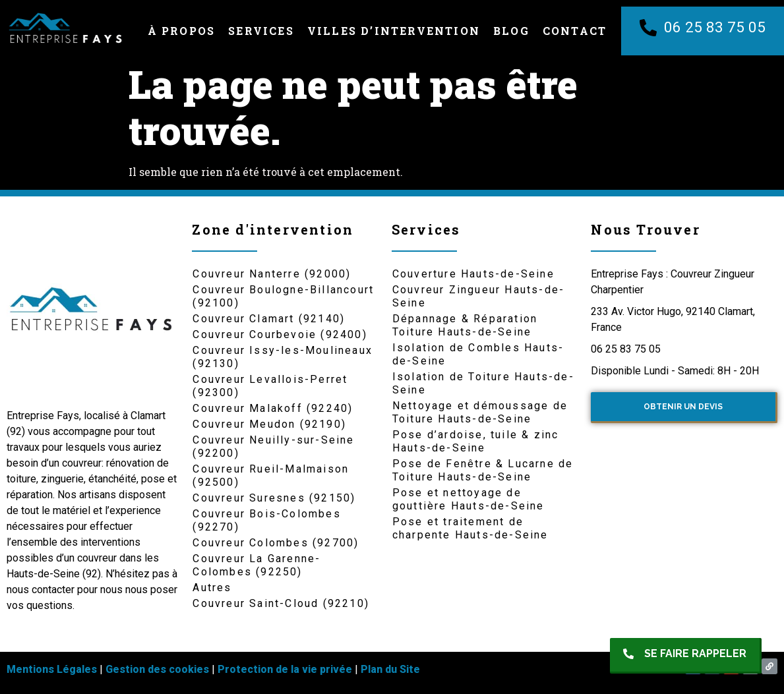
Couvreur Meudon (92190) (269, 424)
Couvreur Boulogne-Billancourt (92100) (283, 296)
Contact (575, 31)
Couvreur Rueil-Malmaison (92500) (271, 476)
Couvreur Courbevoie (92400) (280, 334)
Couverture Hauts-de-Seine (473, 274)
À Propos (182, 31)
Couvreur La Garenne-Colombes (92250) (256, 565)
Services (261, 31)
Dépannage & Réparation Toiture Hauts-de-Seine (465, 325)
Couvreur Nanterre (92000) (272, 274)
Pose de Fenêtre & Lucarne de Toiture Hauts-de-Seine (483, 470)
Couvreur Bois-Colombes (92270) (266, 520)
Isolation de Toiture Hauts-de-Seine (483, 383)
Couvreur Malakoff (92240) (273, 408)
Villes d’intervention (394, 31)
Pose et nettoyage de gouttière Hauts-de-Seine (468, 499)
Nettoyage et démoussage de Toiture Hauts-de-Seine (480, 412)
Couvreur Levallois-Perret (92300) (270, 386)
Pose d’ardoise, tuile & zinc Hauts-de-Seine (476, 441)
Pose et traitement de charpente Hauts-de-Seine (470, 528)
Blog (511, 31)
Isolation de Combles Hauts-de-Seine (478, 354)
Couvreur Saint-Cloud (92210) (281, 603)
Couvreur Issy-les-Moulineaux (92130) (283, 357)
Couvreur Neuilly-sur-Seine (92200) (273, 447)
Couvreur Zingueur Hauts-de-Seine (478, 296)
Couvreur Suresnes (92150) (274, 498)
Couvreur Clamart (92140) (269, 319)
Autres (212, 588)
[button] (686, 656)
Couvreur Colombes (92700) (276, 543)
